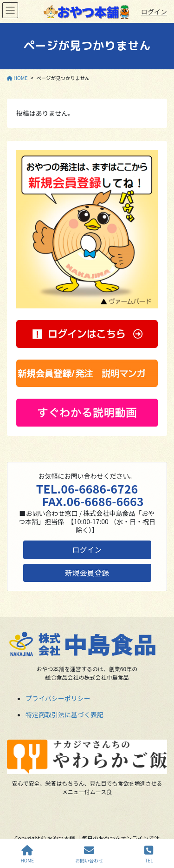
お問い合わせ (89, 854)
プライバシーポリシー (58, 698)
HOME (28, 854)
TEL (149, 854)
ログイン (154, 12)
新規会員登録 (87, 573)
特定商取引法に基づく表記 (64, 714)
